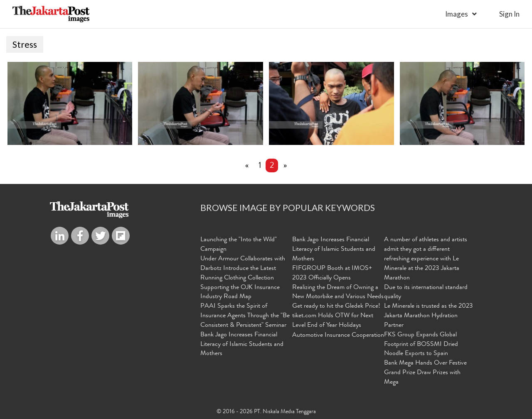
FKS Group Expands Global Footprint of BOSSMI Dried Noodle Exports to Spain (421, 345)
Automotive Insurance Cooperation (338, 336)
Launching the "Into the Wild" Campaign (239, 245)
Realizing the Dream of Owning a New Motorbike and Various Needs (338, 293)
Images (457, 14)
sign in (509, 14)
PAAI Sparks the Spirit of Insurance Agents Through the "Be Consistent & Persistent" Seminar (245, 316)
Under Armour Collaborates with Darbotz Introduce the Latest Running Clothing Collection (243, 269)
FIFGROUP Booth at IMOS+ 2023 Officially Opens (332, 273)
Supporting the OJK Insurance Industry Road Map (240, 293)
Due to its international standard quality (426, 293)
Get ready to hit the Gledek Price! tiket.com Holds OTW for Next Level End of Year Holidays (336, 316)
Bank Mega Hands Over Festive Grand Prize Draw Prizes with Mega (425, 373)
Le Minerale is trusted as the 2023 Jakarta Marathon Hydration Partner (429, 316)
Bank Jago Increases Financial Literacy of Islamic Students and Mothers (242, 345)
